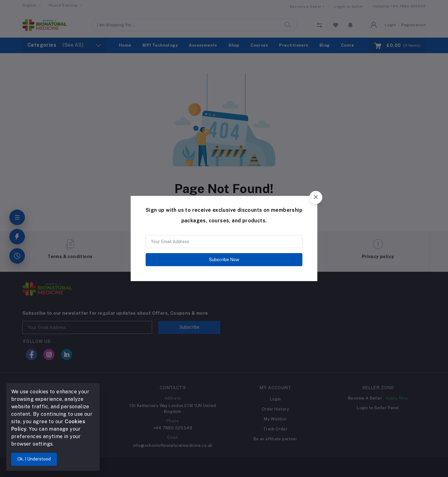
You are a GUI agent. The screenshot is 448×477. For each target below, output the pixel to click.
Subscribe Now (224, 260)
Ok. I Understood (34, 459)
